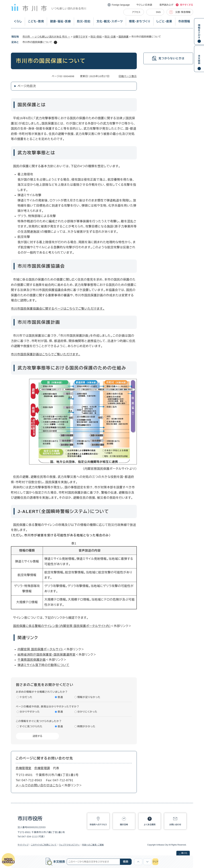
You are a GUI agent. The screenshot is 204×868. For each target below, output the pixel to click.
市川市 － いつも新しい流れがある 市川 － (46, 37)
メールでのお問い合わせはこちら (38, 785)
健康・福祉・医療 (60, 21)
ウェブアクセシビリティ (69, 845)
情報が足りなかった (89, 697)
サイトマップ (23, 845)
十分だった (26, 697)
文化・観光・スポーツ (110, 21)
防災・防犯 (84, 21)
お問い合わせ (175, 825)
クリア (155, 862)
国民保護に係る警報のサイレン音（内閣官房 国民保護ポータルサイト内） (62, 626)
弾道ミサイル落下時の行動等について (43, 665)
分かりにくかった (87, 712)
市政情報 (184, 21)
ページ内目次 (27, 86)
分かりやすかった (30, 712)
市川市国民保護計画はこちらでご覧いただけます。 (46, 354)
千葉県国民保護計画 (32, 660)
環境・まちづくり (140, 21)
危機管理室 (24, 768)
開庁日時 (124, 825)
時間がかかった (86, 726)
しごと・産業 (164, 21)
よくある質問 (150, 825)
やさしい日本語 (144, 5)
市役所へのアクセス (98, 825)
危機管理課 (42, 768)
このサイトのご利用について (44, 845)
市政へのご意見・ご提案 (93, 845)
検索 (126, 862)
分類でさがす (80, 37)
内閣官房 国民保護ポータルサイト (40, 649)
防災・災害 (110, 37)
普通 (60, 697)
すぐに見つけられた (31, 726)
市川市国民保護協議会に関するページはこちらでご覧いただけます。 (58, 309)
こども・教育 (36, 21)
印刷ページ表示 (128, 76)
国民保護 (124, 37)
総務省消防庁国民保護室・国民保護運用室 (47, 655)
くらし (18, 21)
